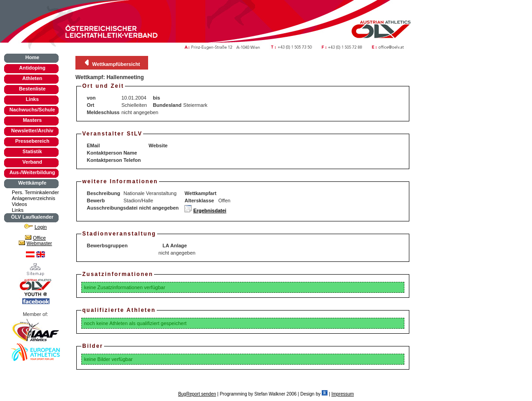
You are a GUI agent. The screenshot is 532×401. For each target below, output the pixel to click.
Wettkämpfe (32, 183)
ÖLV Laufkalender (32, 217)
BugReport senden (197, 394)
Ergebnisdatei (210, 211)
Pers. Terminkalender (35, 192)
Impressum (342, 394)
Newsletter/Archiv (32, 130)
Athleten (32, 78)
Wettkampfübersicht (116, 64)
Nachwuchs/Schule (32, 110)
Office (39, 238)
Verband (32, 162)
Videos (19, 204)
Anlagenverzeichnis (33, 198)
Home (32, 57)
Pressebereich (32, 141)
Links (32, 99)
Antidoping (32, 68)
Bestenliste (32, 89)
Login (41, 227)
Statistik (32, 151)
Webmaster (40, 243)
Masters (32, 120)
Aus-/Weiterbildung (32, 172)
